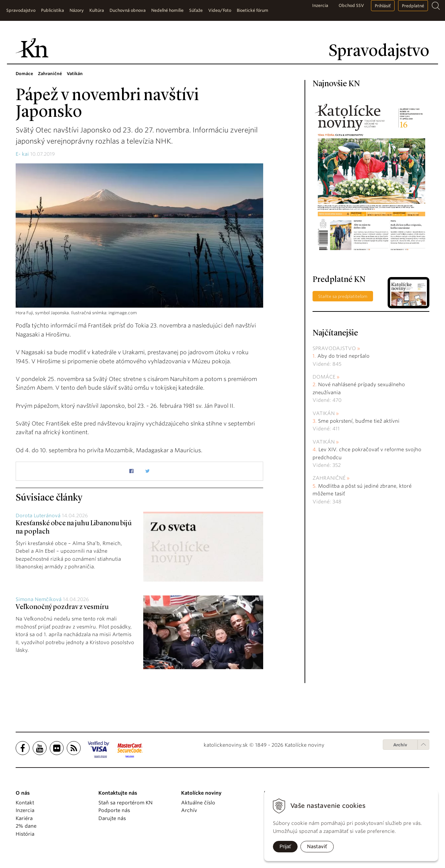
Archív (400, 745)
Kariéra (24, 818)
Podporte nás (114, 810)
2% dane (26, 826)
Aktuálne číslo (198, 803)
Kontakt (25, 803)
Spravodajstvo (334, 348)
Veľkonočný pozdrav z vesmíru (62, 607)
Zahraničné (329, 478)
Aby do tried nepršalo (343, 356)
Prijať (285, 846)
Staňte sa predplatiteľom (343, 296)
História (25, 834)
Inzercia (320, 5)
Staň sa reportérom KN (126, 803)
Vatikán (324, 413)
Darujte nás (112, 818)
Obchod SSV (351, 5)
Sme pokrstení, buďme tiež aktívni (359, 421)
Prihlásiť (383, 6)
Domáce (324, 377)
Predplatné (413, 6)
